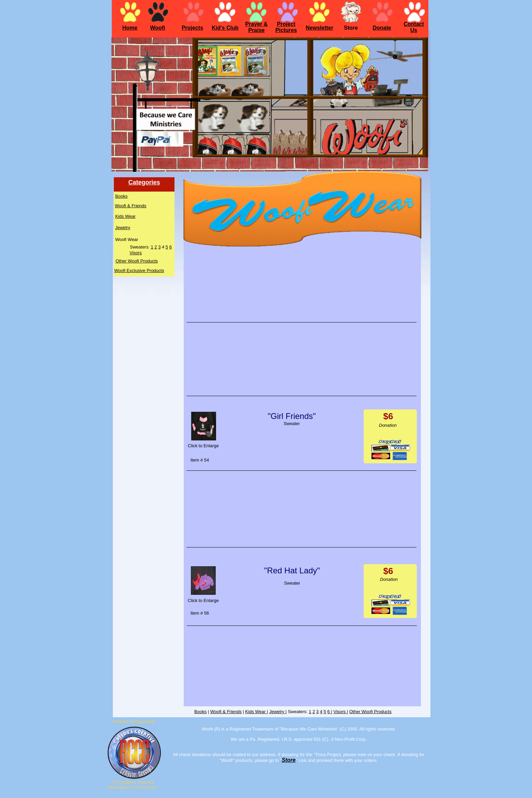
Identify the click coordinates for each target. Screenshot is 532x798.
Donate (382, 28)
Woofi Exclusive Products (139, 270)
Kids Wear (125, 216)
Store (289, 760)
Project (286, 24)
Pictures (286, 30)
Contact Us (414, 27)
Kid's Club (225, 28)
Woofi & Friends (131, 206)
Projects (192, 28)
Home (130, 28)
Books (121, 196)
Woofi (157, 28)
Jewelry (123, 228)
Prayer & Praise (257, 27)
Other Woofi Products (137, 261)
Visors (136, 253)
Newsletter (320, 28)
